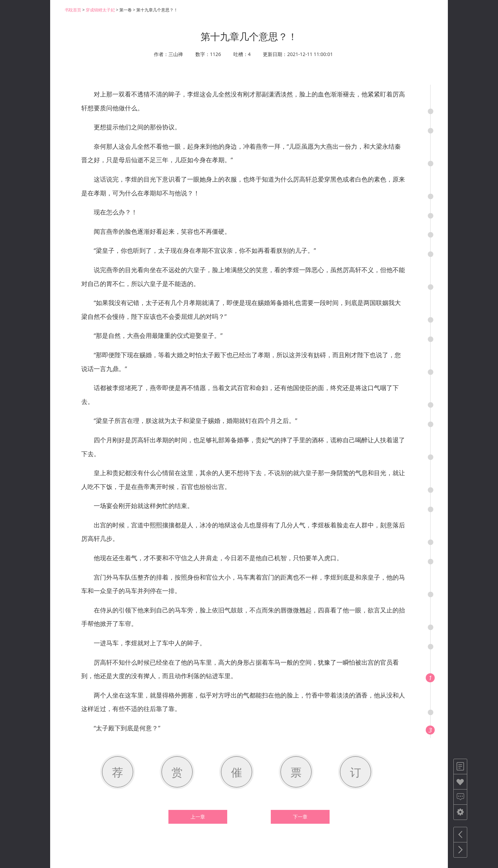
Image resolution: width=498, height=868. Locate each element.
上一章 (198, 817)
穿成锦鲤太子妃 (100, 10)
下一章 (300, 817)
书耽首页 (73, 10)
